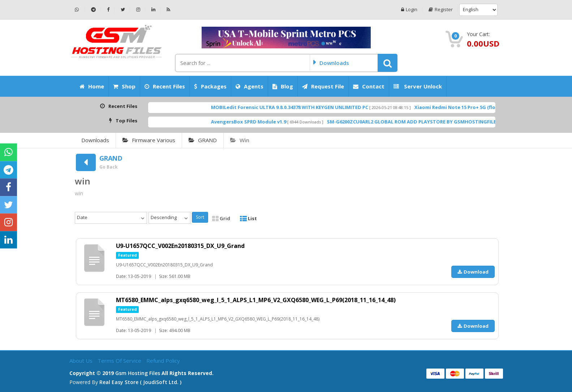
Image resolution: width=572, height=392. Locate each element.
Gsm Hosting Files (138, 373)
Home (92, 86)
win (240, 140)
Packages (210, 86)
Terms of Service (120, 361)
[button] (388, 63)
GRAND (203, 140)
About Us (82, 361)
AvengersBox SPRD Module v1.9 (262, 122)
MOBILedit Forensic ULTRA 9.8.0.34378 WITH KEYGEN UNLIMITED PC (303, 107)
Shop (124, 86)
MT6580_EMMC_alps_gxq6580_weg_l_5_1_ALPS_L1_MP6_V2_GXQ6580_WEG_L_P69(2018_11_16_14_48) (256, 300)
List (248, 218)
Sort (200, 217)
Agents (250, 86)
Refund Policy (163, 361)
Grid (221, 218)
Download (473, 272)
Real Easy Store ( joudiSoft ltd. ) (140, 382)
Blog (283, 86)
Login (409, 10)
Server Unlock (418, 86)
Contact (369, 86)
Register (441, 10)
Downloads (95, 140)
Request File (323, 86)
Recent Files (165, 86)
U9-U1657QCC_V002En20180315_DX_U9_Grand (180, 246)
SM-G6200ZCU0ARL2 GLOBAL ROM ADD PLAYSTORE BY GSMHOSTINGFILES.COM (433, 122)
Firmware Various (149, 140)
